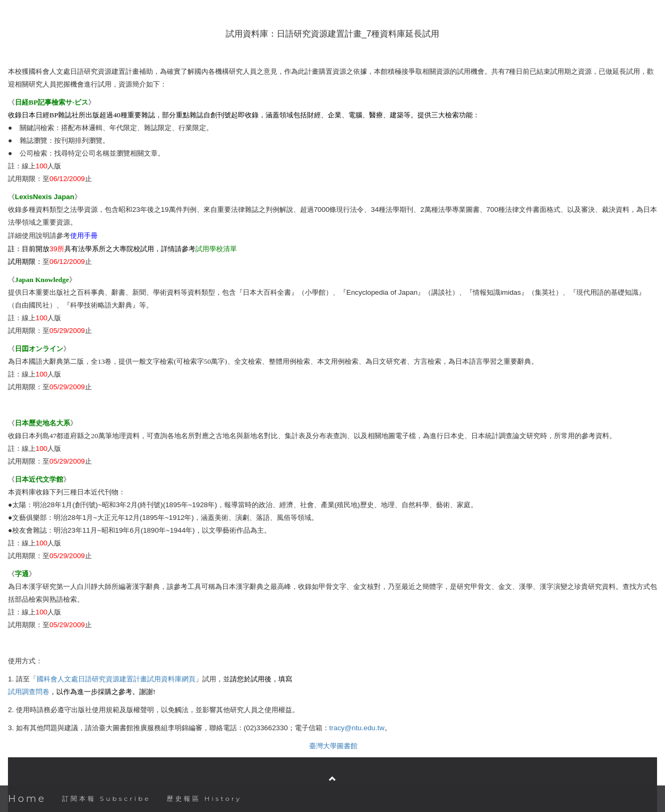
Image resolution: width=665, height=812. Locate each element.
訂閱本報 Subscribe (106, 798)
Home (27, 799)
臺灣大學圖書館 (333, 746)
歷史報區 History (204, 798)
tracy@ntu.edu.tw (357, 728)
